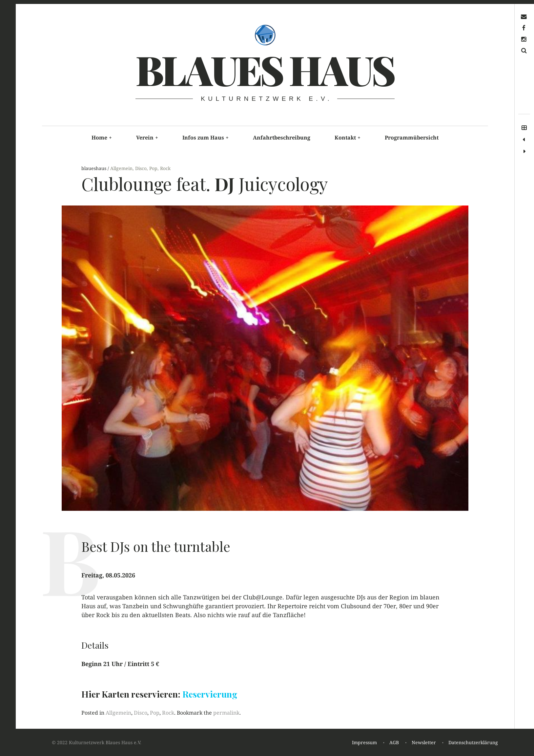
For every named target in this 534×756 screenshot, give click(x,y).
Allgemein (121, 168)
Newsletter (424, 743)
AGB (394, 743)
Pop (153, 168)
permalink (226, 713)
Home (102, 138)
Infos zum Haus (205, 138)
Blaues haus (265, 69)
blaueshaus (94, 168)
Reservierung (210, 694)
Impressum (364, 743)
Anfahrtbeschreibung (282, 138)
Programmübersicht (412, 138)
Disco (141, 168)
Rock (165, 168)
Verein (147, 138)
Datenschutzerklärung (473, 743)
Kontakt (348, 138)
